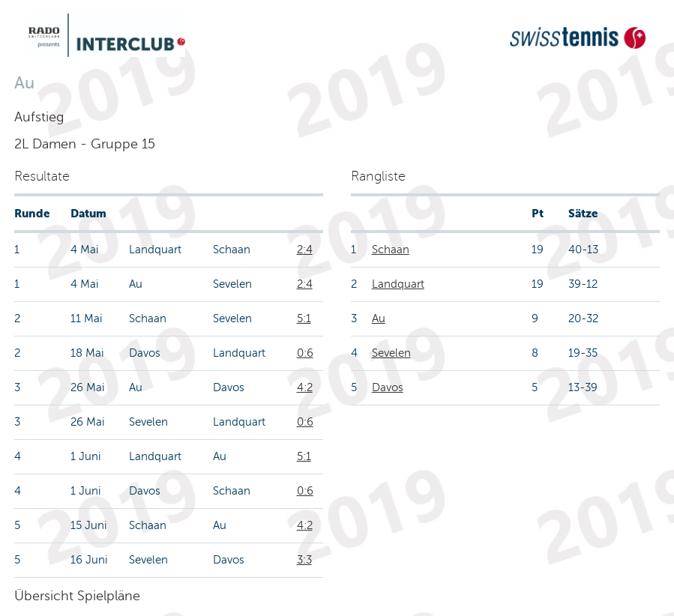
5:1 (304, 318)
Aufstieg (39, 117)
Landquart (398, 284)
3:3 (304, 560)
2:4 (305, 250)
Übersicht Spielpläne (77, 596)
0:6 (305, 353)
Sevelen (391, 353)
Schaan (391, 250)
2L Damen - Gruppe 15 (85, 144)
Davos (388, 387)
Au (379, 318)
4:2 (305, 387)
